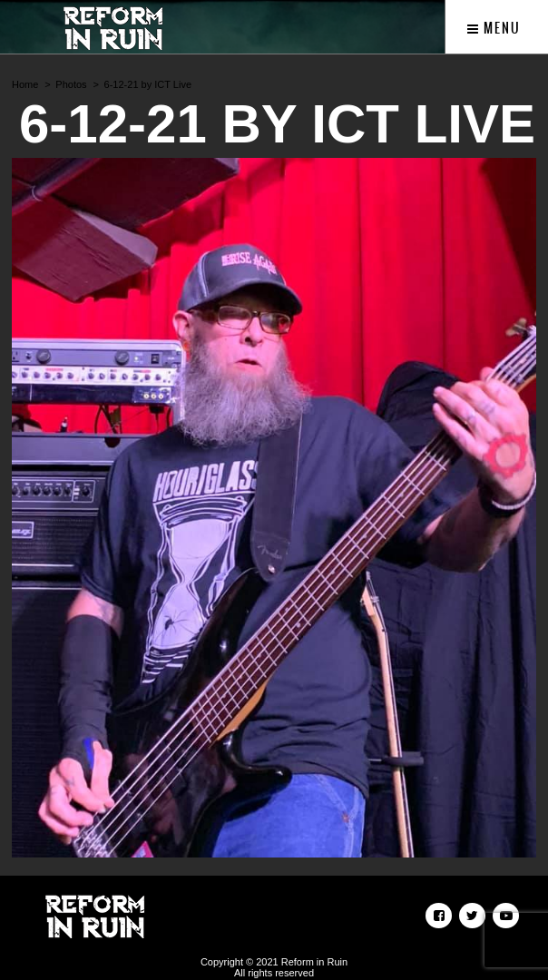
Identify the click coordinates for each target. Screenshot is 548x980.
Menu (494, 28)
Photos (71, 84)
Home (25, 84)
